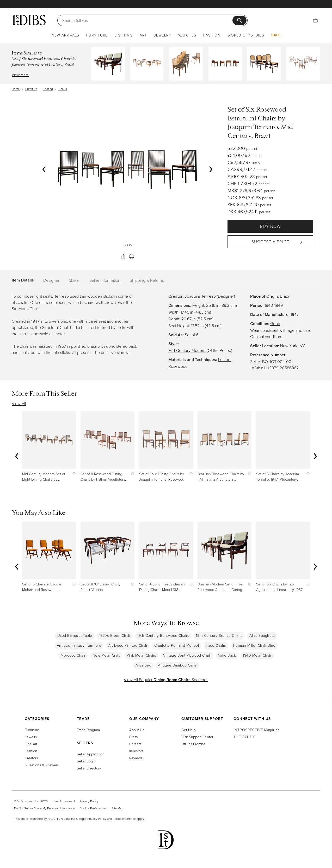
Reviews (136, 758)
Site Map (117, 808)
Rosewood (178, 366)
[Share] (123, 256)
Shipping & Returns (147, 280)
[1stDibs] (29, 20)
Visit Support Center (197, 737)
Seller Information (105, 280)
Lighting (124, 35)
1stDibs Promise (193, 744)
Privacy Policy (89, 801)
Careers (135, 744)
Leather (225, 359)
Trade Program (88, 730)
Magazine (257, 730)
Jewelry (163, 35)
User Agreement (64, 801)
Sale (276, 35)
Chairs (63, 89)
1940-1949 (274, 305)
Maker (74, 280)
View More (20, 75)
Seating (48, 89)
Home (16, 89)
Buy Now (270, 226)
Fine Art (31, 744)
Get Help (189, 730)
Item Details (23, 280)
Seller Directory (89, 768)
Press (133, 737)
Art (143, 35)
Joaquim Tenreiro (200, 296)
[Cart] (316, 20)
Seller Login (86, 761)
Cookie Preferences (93, 808)
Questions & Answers (42, 765)
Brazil (285, 296)
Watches (187, 35)
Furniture (97, 35)
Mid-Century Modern (187, 350)
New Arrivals (65, 35)
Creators (31, 758)
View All (19, 404)
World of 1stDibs (246, 35)
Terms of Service (124, 819)
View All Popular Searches (166, 680)
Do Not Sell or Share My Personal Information (44, 808)
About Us (137, 730)
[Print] (132, 256)
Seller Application (91, 754)
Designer (51, 280)
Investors (136, 751)
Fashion (212, 35)
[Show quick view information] (73, 474)
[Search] (147, 20)
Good (275, 323)
